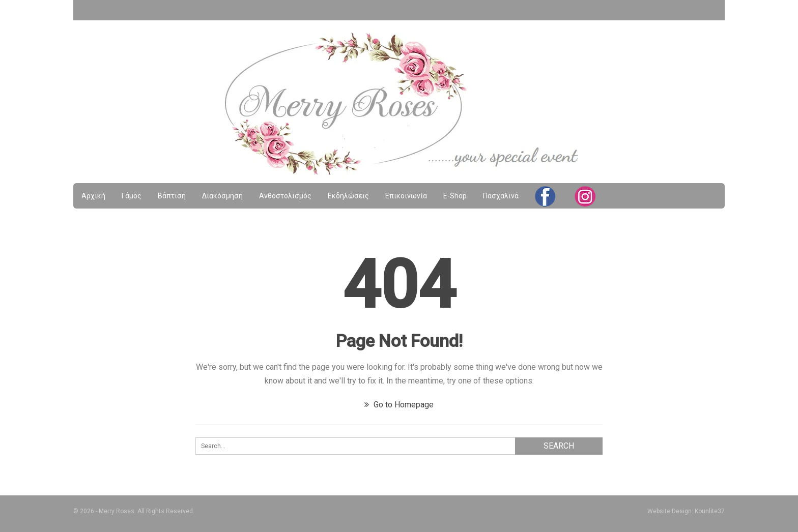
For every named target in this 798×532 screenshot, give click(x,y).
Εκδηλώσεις (348, 196)
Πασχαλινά (501, 196)
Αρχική (93, 196)
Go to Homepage (399, 405)
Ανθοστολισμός (285, 196)
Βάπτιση (172, 196)
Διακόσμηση (222, 196)
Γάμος (132, 196)
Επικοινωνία (406, 196)
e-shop (455, 196)
